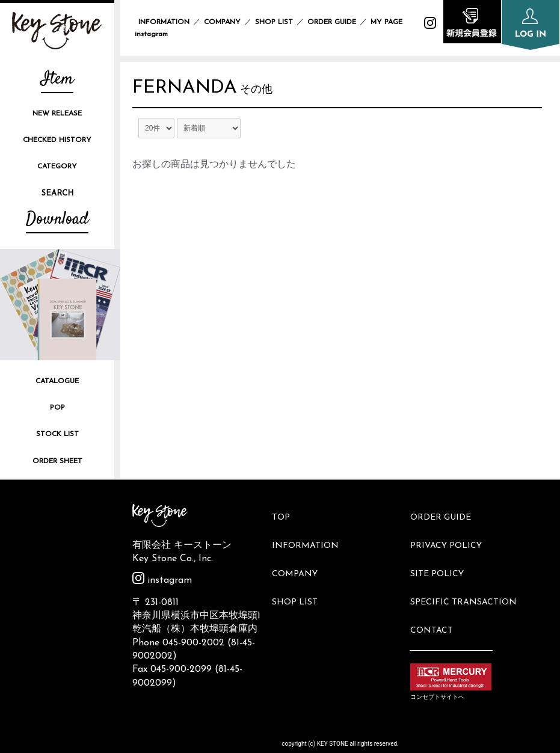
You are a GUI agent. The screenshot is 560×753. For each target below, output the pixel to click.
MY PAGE (394, 22)
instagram (162, 580)
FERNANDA (194, 90)
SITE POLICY (442, 554)
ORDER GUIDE (332, 22)
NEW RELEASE (57, 114)
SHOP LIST (274, 22)
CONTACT (437, 595)
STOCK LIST (57, 434)
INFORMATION (164, 22)
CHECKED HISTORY (57, 140)
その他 (275, 93)
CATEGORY (57, 167)
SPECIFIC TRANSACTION (469, 575)
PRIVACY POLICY (451, 534)
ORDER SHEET (57, 461)
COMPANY (222, 22)
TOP (286, 514)
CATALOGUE (57, 381)
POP (57, 408)
